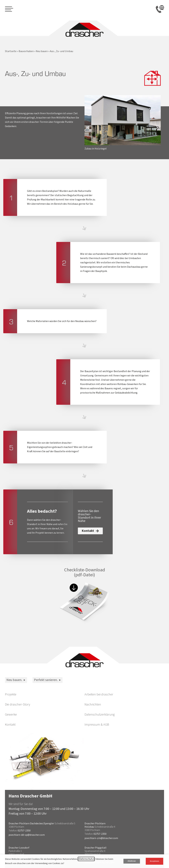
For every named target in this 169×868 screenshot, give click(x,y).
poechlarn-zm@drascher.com (101, 838)
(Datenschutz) (86, 859)
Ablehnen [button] (132, 861)
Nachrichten (93, 705)
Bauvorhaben (26, 51)
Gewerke (11, 715)
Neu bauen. (16, 680)
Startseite (11, 51)
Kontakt (10, 725)
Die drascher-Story (18, 705)
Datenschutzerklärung (100, 715)
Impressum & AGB (97, 725)
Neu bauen (42, 51)
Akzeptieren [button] (154, 861)
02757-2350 (24, 831)
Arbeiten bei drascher (99, 694)
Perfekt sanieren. (48, 680)
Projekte (11, 694)
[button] (88, 127)
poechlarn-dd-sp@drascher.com (27, 835)
